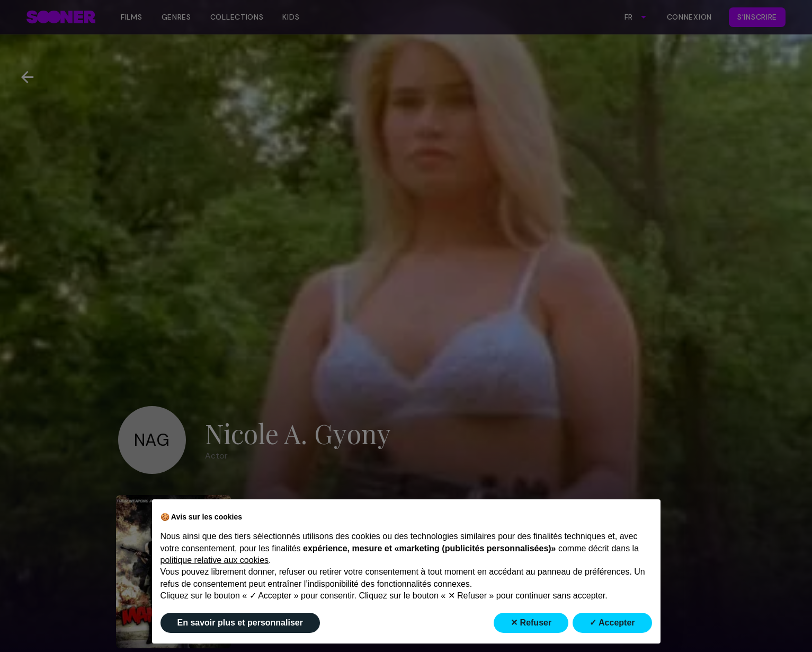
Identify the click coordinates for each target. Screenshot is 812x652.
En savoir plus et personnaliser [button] (240, 623)
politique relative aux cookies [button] (215, 560)
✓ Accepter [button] (612, 623)
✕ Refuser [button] (531, 623)
